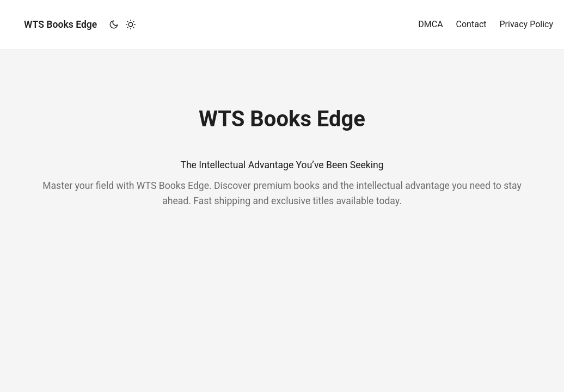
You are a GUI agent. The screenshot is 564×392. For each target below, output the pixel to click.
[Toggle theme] (122, 24)
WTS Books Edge (60, 24)
